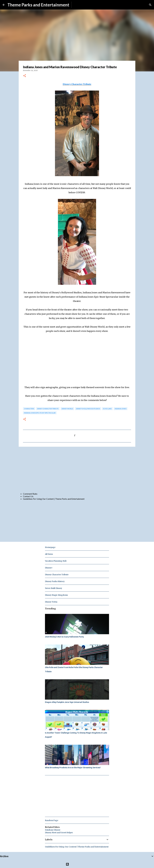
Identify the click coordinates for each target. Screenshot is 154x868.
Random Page (52, 820)
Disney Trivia (51, 602)
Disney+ (49, 568)
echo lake (107, 409)
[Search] (150, 5)
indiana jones (121, 409)
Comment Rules (30, 494)
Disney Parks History (55, 581)
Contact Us (28, 496)
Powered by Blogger (77, 864)
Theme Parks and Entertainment (38, 5)
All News (49, 554)
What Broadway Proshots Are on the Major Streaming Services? (73, 768)
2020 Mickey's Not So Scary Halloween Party (64, 637)
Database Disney (53, 830)
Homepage (50, 547)
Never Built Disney (54, 588)
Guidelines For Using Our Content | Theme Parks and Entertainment (54, 499)
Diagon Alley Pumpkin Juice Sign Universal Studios (67, 702)
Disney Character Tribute (77, 84)
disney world (67, 409)
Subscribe (78, 5)
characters (29, 409)
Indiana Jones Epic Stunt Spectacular (40, 413)
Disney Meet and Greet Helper (59, 833)
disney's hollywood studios (88, 409)
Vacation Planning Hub (56, 561)
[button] (25, 76)
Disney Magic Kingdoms (56, 595)
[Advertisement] (77, 469)
